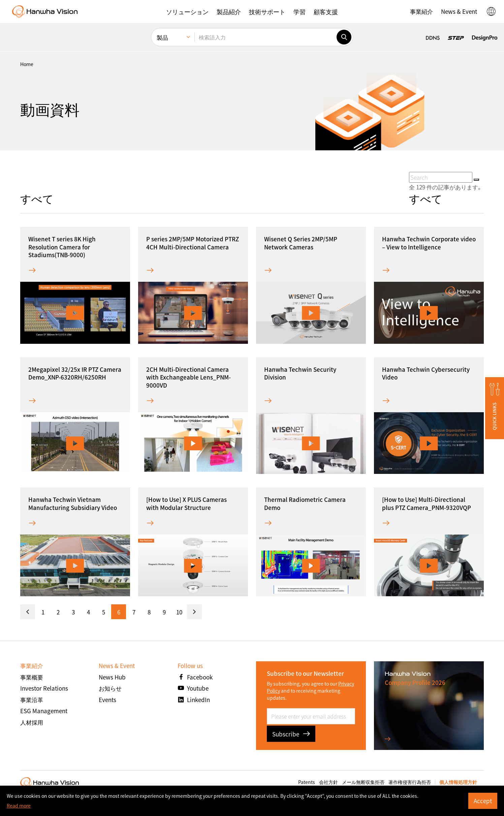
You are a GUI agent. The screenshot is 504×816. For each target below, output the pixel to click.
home (27, 64)
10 (179, 612)
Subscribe (291, 734)
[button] (187, 11)
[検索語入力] (265, 37)
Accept (483, 801)
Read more (19, 806)
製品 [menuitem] (162, 37)
